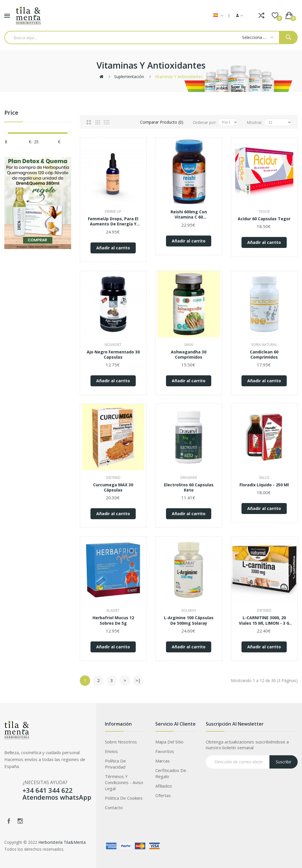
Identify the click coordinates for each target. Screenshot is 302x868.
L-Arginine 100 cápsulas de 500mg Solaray (189, 620)
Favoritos (165, 751)
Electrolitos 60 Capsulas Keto (189, 487)
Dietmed (113, 478)
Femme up (113, 211)
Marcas (163, 761)
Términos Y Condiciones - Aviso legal (124, 782)
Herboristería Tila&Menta (62, 842)
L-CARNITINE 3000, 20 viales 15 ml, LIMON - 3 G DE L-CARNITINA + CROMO (264, 620)
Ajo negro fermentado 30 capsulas (113, 355)
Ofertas (163, 795)
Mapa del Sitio (169, 742)
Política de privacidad (115, 764)
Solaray (189, 610)
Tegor (264, 211)
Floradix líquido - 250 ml (264, 485)
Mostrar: (255, 122)
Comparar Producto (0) (162, 122)
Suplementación (129, 77)
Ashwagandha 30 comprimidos (189, 355)
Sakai (189, 345)
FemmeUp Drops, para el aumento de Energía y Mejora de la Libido (113, 221)
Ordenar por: (205, 122)
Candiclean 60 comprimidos (264, 355)
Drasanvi (189, 478)
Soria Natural (264, 345)
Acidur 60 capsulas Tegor (264, 219)
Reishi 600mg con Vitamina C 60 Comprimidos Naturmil (189, 214)
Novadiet (113, 345)
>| (138, 680)
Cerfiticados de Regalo (171, 773)
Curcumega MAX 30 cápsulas (113, 487)
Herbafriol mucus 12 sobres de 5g (113, 620)
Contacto (114, 807)
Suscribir (284, 762)
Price (11, 113)
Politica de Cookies (124, 798)
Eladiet (113, 610)
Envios (111, 751)
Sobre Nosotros (121, 742)
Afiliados (164, 786)
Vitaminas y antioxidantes (179, 77)
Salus (264, 478)
